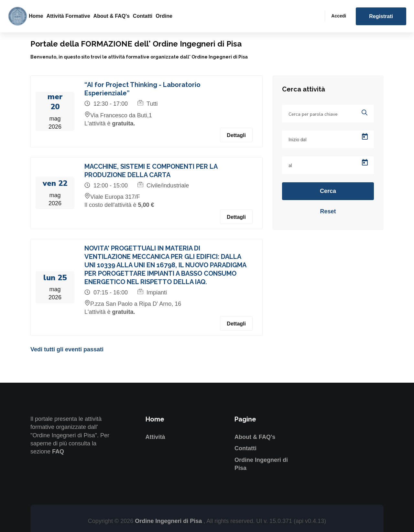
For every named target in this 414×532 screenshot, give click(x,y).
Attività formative (68, 16)
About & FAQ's (112, 16)
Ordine (164, 16)
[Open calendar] (365, 137)
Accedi (339, 16)
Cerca (328, 191)
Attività (155, 437)
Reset (328, 211)
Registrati (381, 16)
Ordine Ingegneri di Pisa (169, 521)
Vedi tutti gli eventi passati (67, 349)
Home (36, 16)
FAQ (58, 452)
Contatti (143, 16)
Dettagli (236, 135)
